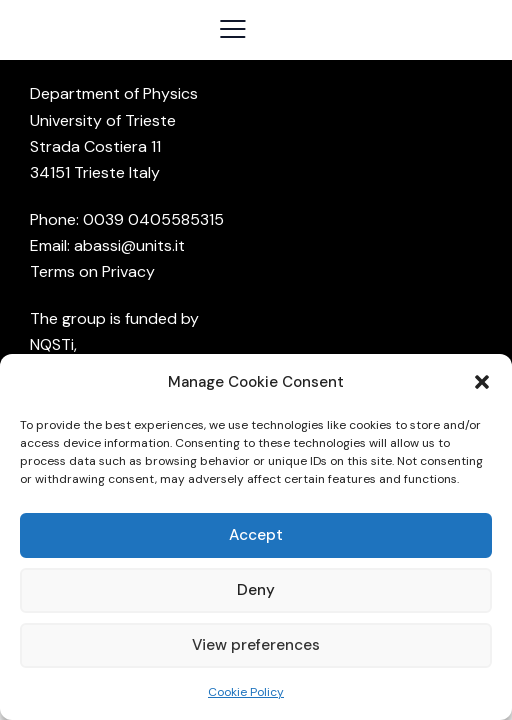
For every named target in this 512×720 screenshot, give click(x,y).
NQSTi (52, 344)
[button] (482, 382)
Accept (256, 535)
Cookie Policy (246, 692)
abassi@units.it (129, 245)
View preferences (256, 645)
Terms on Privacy (92, 271)
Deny (256, 590)
